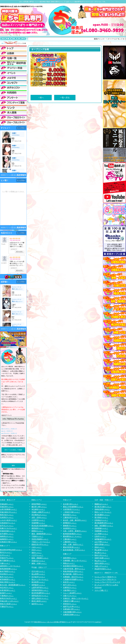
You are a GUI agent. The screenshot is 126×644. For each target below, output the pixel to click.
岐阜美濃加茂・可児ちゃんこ (74, 550)
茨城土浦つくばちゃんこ (9, 601)
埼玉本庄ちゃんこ (7, 587)
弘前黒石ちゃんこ (7, 517)
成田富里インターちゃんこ (10, 566)
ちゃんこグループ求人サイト (106, 579)
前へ (41, 97)
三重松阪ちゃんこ (70, 539)
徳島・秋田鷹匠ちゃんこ (104, 526)
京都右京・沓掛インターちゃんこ (76, 598)
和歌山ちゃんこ (69, 563)
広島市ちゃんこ (100, 536)
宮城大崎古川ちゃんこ (8, 512)
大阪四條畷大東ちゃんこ (72, 612)
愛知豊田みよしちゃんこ (72, 536)
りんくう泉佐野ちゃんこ (72, 593)
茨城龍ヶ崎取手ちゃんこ (41, 512)
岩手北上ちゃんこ (7, 526)
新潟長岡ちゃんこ (38, 582)
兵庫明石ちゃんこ (70, 587)
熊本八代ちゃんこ (101, 555)
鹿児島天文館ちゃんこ (103, 507)
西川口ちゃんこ (6, 552)
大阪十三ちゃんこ (70, 596)
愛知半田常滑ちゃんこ (71, 547)
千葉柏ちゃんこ (37, 536)
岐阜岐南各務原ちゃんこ (72, 534)
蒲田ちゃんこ (37, 553)
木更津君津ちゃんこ (8, 590)
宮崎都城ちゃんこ (101, 528)
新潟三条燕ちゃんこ (39, 601)
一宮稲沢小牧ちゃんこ (71, 512)
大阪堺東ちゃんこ (70, 590)
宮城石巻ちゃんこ (7, 507)
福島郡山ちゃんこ (7, 536)
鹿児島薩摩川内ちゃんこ (104, 523)
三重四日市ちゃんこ (71, 517)
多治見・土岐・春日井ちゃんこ (75, 520)
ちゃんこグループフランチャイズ (107, 582)
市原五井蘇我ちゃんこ (40, 539)
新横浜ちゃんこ (37, 531)
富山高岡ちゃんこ (38, 574)
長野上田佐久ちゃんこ (40, 598)
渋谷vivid (98, 587)
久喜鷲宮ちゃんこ (38, 520)
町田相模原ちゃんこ (8, 579)
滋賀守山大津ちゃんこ (71, 606)
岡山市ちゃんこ (100, 561)
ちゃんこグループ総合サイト (106, 577)
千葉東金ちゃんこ (7, 596)
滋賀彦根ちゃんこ (70, 558)
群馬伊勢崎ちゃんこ (39, 504)
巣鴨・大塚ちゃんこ (39, 563)
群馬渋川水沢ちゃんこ (8, 598)
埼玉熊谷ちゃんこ (7, 574)
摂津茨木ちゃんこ (70, 604)
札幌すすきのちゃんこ (8, 528)
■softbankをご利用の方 (9, 433)
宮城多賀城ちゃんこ (8, 531)
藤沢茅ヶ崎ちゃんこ (39, 507)
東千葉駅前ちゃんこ (8, 560)
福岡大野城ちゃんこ (102, 544)
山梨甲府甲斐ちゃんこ (40, 587)
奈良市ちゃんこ (69, 582)
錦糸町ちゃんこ (6, 593)
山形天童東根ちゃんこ (8, 509)
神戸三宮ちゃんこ (70, 585)
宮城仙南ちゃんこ (7, 504)
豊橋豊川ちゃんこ (70, 526)
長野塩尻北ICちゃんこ (40, 596)
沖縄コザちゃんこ (101, 566)
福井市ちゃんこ (37, 604)
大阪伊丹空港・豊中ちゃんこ (74, 569)
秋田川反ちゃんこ (7, 515)
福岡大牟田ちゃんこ (102, 563)
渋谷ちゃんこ (37, 550)
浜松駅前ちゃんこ (70, 528)
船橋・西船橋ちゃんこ (40, 558)
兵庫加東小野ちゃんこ (71, 609)
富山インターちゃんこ (40, 579)
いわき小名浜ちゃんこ (8, 520)
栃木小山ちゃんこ (7, 577)
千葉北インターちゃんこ (41, 542)
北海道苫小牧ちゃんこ (8, 542)
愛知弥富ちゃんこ (70, 515)
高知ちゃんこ (100, 547)
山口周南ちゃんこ (101, 534)
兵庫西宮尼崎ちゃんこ (71, 614)
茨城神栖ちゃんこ (38, 523)
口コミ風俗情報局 (19, 175)
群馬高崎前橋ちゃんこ (8, 569)
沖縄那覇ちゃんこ (101, 531)
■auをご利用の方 (7, 431)
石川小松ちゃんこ (38, 571)
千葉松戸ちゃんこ (7, 606)
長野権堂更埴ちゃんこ (40, 590)
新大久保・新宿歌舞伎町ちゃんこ (13, 585)
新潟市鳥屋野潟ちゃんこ (41, 593)
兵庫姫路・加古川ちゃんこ (73, 577)
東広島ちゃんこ (100, 553)
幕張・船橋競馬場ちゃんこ (42, 534)
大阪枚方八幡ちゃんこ (71, 601)
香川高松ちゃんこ (101, 517)
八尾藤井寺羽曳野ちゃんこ (73, 579)
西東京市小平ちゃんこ (40, 544)
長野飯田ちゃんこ (38, 585)
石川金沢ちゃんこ (38, 577)
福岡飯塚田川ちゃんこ (103, 539)
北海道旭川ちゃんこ (8, 523)
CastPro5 (98, 622)
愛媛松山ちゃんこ (101, 504)
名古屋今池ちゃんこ (71, 504)
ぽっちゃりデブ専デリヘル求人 (106, 585)
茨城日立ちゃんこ (38, 561)
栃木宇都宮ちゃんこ (8, 571)
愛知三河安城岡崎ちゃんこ (73, 507)
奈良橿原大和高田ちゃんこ (73, 566)
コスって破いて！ (101, 590)
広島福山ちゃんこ (101, 520)
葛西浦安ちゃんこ (38, 528)
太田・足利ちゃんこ (39, 517)
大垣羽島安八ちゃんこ (71, 509)
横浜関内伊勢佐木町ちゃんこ (11, 550)
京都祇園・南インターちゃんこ (75, 560)
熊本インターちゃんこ (103, 512)
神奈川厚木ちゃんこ (8, 582)
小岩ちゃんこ (37, 547)
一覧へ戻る (65, 97)
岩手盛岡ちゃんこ (7, 534)
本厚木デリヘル (6, 175)
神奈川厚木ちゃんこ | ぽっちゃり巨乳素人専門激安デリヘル (52, 622)
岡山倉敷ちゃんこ (101, 550)
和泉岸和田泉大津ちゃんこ (73, 571)
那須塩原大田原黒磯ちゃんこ (43, 526)
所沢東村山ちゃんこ (39, 515)
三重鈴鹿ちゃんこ (70, 542)
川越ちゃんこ (5, 563)
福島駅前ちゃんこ (7, 539)
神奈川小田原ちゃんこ (8, 604)
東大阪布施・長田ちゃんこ (73, 574)
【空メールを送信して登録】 (13, 450)
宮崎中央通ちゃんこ (102, 558)
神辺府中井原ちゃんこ (103, 569)
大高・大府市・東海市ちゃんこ (75, 531)
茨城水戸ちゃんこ (7, 558)
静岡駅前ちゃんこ (70, 523)
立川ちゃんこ (5, 555)
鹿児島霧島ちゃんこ (102, 515)
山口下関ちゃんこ (101, 542)
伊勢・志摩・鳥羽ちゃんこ (73, 544)
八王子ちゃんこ (37, 555)
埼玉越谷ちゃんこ (38, 509)
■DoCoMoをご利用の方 (9, 429)
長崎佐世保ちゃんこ (102, 509)
